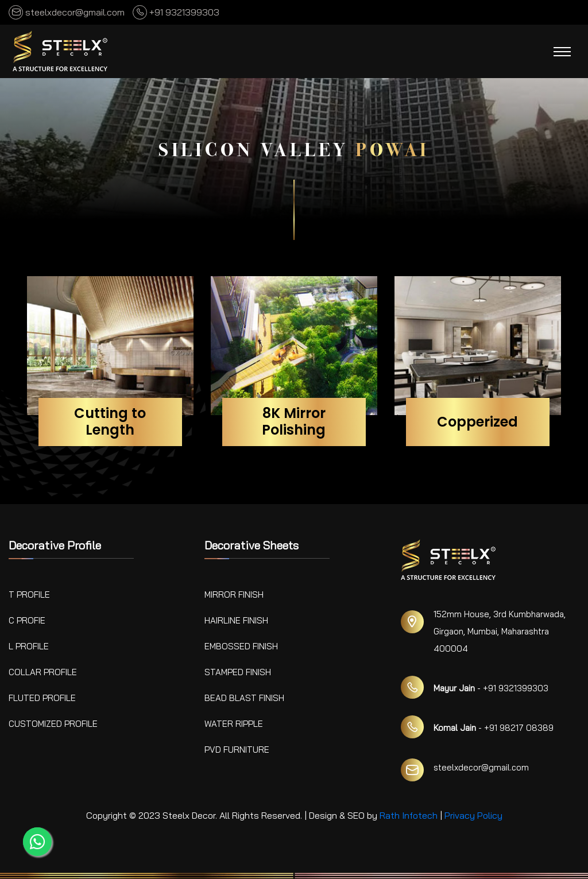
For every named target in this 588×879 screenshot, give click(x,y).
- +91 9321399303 (491, 688)
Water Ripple (234, 724)
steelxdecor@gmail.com (67, 12)
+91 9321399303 (176, 12)
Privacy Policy (473, 815)
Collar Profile (43, 672)
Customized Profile (53, 724)
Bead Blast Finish (244, 698)
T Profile (29, 595)
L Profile (29, 646)
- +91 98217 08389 (494, 728)
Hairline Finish (236, 620)
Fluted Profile (42, 698)
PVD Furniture (237, 750)
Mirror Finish (234, 595)
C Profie (27, 620)
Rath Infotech (409, 815)
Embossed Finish (241, 646)
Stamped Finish (238, 672)
